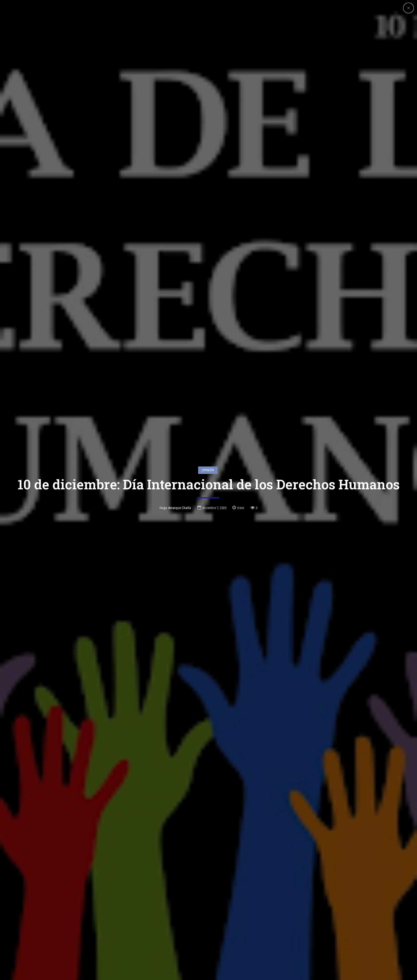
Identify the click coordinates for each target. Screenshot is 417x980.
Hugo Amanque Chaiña (175, 508)
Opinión (208, 470)
